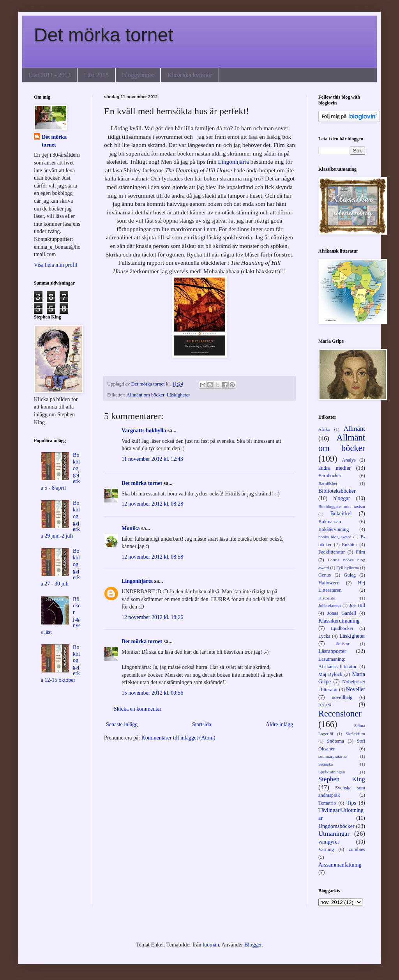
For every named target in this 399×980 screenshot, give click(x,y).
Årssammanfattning (340, 865)
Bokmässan (330, 522)
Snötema (335, 741)
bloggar (342, 498)
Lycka (324, 636)
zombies (357, 849)
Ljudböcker (342, 628)
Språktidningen (332, 772)
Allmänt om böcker (145, 395)
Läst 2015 (96, 75)
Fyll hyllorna (348, 568)
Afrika (324, 429)
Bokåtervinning (334, 529)
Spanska (326, 764)
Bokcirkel (341, 514)
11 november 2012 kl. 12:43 (152, 459)
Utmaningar (334, 834)
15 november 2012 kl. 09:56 (152, 693)
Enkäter (349, 545)
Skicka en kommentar (138, 709)
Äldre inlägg (279, 724)
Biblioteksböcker (337, 491)
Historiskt (327, 598)
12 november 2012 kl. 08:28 (152, 504)
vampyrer (329, 842)
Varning (326, 849)
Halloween (329, 583)
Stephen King (342, 779)
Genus (325, 575)
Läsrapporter (332, 651)
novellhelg (342, 697)
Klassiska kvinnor (190, 75)
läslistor (342, 644)
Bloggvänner (138, 75)
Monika (131, 528)
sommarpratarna (333, 756)
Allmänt (354, 429)
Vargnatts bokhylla (144, 431)
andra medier (335, 468)
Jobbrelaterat (330, 605)
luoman (211, 945)
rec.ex (325, 705)
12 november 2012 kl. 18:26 (152, 617)
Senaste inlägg (122, 724)
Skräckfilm (355, 734)
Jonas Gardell (342, 613)
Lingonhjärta (233, 162)
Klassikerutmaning (339, 621)
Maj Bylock (330, 674)
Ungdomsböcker (336, 826)
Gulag (350, 575)
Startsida (202, 724)
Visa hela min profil (56, 265)
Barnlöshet (328, 483)
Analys (349, 460)
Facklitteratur (332, 552)
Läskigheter (178, 395)
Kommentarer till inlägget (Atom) (178, 738)
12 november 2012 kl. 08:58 (152, 557)
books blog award (335, 537)
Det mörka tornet (103, 35)
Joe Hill (357, 605)
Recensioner (340, 714)
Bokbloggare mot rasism (342, 506)
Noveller (356, 689)
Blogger (253, 945)
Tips (351, 803)
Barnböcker (330, 476)
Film (360, 552)
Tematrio (327, 803)
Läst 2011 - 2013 (49, 75)
